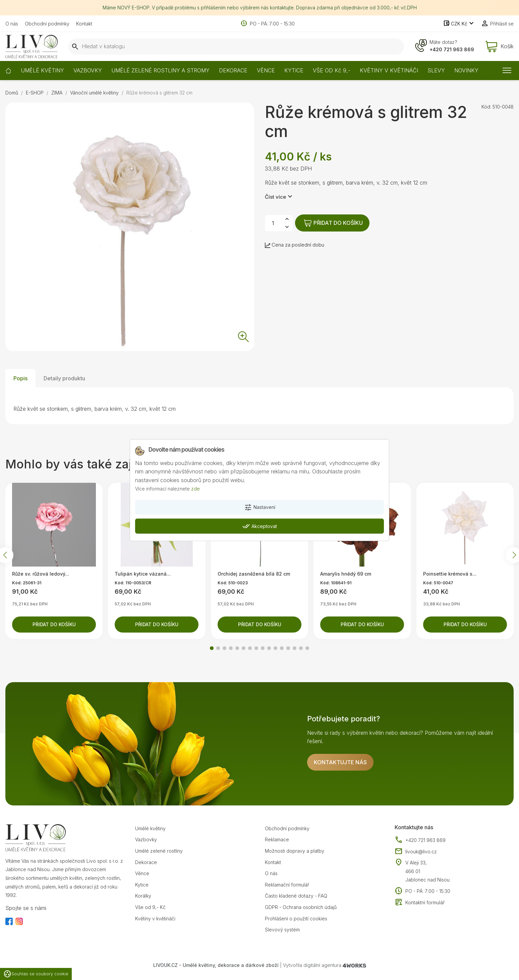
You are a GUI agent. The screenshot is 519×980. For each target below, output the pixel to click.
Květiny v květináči (155, 919)
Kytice (142, 885)
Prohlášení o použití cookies (296, 919)
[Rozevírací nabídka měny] (459, 24)
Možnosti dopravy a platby (295, 851)
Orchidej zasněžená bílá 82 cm (254, 574)
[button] (212, 648)
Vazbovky (146, 839)
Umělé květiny (150, 828)
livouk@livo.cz (416, 852)
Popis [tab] (20, 378)
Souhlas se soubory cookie (36, 974)
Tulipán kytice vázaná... (143, 574)
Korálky (143, 896)
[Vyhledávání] (236, 47)
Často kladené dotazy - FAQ (296, 896)
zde (195, 489)
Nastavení (260, 508)
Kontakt (84, 24)
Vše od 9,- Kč (150, 907)
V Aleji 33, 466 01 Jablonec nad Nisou (427, 871)
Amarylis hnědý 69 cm (346, 574)
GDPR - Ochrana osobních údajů (301, 907)
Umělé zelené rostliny (159, 851)
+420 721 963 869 (452, 49)
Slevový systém (282, 930)
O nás (12, 24)
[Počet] (273, 223)
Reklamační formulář (287, 885)
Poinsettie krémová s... (450, 574)
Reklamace (277, 839)
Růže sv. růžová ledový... (41, 574)
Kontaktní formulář (420, 903)
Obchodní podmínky (47, 24)
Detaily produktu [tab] (64, 378)
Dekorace (146, 862)
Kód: (486, 107)
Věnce (142, 873)
